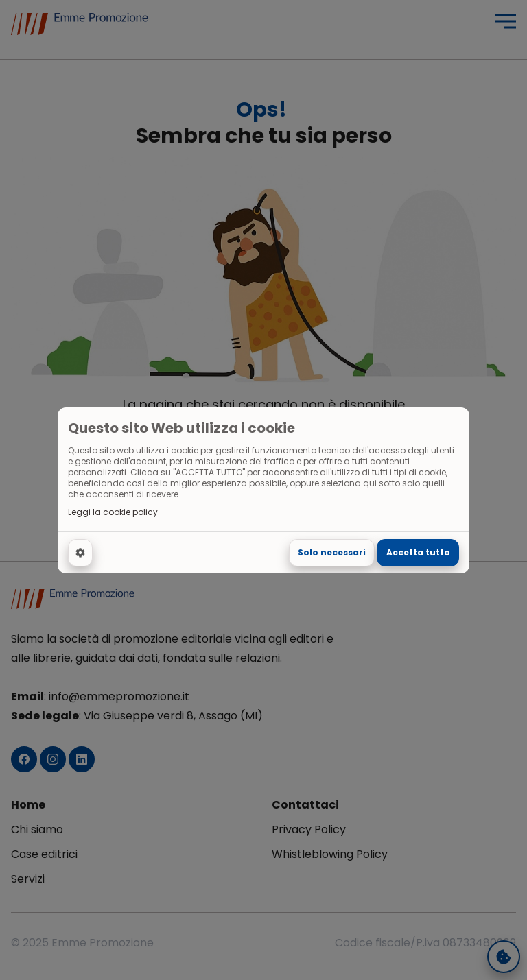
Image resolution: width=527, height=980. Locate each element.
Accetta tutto (418, 552)
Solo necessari (332, 552)
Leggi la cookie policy (113, 512)
